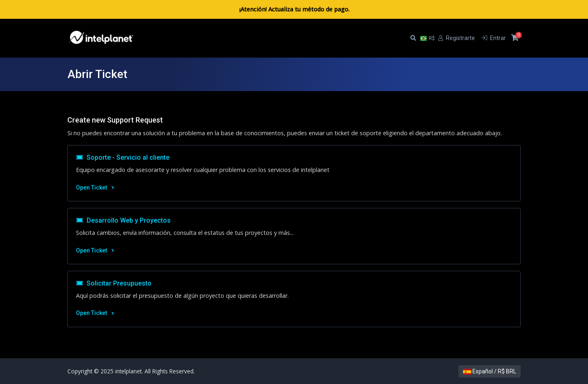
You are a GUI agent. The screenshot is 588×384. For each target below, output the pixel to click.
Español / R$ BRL (490, 371)
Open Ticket (95, 188)
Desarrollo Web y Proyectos (123, 220)
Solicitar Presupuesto (114, 283)
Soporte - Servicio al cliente (123, 157)
